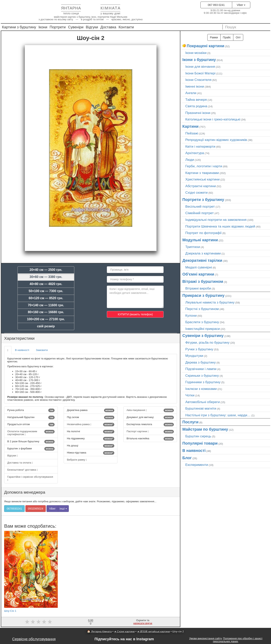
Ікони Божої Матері (200, 73)
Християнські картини (202, 179)
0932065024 (36, 509)
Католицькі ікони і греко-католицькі (213, 119)
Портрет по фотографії (203, 233)
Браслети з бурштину (202, 322)
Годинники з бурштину (203, 382)
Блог (187, 458)
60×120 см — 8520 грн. (46, 298)
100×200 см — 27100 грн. (46, 319)
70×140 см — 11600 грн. (46, 305)
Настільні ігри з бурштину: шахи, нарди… (218, 415)
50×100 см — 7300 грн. (46, 291)
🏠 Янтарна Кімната (99, 632)
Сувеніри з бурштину (203, 336)
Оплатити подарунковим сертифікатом (31, 433)
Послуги (190, 422)
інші (63, 509)
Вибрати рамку (77, 460)
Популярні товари (200, 443)
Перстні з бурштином (202, 309)
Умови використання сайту (205, 638)
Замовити (42, 350)
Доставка (108, 27)
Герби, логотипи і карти (204, 166)
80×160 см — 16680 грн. (46, 312)
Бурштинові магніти (201, 408)
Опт (238, 37)
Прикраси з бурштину (203, 295)
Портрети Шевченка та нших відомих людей (220, 226)
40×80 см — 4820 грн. (46, 284)
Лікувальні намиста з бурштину (210, 302)
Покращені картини (205, 46)
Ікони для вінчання (200, 67)
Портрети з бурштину (203, 200)
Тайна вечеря (196, 100)
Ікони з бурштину (199, 60)
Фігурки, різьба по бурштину (207, 342)
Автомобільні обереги (203, 402)
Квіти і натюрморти (200, 146)
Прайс (227, 37)
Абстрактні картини (201, 186)
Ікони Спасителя (198, 80)
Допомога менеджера (25, 492)
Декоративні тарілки (202, 260)
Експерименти (197, 465)
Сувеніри (76, 27)
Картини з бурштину (19, 27)
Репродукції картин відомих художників (216, 140)
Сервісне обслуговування (34, 639)
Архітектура (195, 153)
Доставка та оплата (20, 463)
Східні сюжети (196, 192)
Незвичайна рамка (90, 425)
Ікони (43, 27)
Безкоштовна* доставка (23, 470)
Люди (190, 160)
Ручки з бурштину (199, 349)
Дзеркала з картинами (203, 253)
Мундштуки (194, 356)
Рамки (214, 37)
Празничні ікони (198, 113)
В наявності (22, 350)
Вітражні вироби (198, 288)
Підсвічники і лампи (201, 369)
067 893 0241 (216, 5)
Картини (190, 126)
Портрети (58, 27)
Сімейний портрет (199, 213)
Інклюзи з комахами (201, 389)
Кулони (191, 316)
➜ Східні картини (124, 632)
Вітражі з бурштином (203, 281)
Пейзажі (192, 133)
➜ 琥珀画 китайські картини (154, 632)
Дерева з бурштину (200, 362)
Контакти (126, 27)
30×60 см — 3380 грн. (46, 277)
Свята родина (196, 106)
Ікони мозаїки (196, 53)
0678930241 (14, 509)
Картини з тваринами (202, 173)
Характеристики (19, 338)
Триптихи (193, 247)
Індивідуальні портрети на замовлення (216, 220)
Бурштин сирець (198, 436)
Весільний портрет (200, 206)
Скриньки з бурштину (202, 376)
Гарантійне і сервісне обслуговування (30, 478)
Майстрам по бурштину (205, 429)
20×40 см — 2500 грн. (46, 270)
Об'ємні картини (198, 274)
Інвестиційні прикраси (203, 329)
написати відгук (143, 623)
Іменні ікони (195, 86)
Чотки (190, 395)
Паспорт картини (150, 432)
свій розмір (46, 326)
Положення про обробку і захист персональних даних (238, 640)
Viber (241, 5)
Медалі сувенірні (199, 267)
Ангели (191, 93)
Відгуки (92, 27)
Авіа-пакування (150, 410)
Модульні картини (200, 240)
